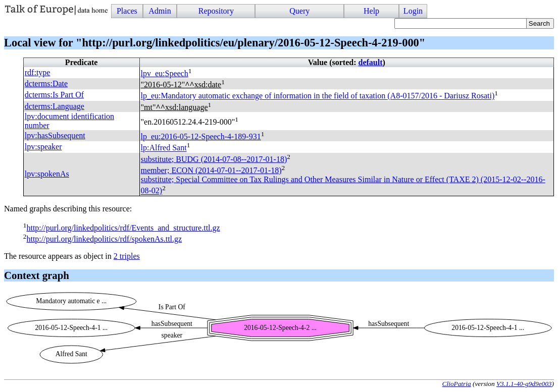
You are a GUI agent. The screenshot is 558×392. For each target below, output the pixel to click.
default (371, 62)
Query (299, 11)
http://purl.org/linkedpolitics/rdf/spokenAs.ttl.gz (104, 239)
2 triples (127, 256)
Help (371, 11)
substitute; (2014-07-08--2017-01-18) (214, 159)
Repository (216, 11)
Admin (160, 11)
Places (127, 11)
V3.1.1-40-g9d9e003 (524, 384)
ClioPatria (457, 384)
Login (413, 11)
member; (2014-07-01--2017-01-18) (211, 170)
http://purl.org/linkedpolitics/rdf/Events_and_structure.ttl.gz (123, 228)
